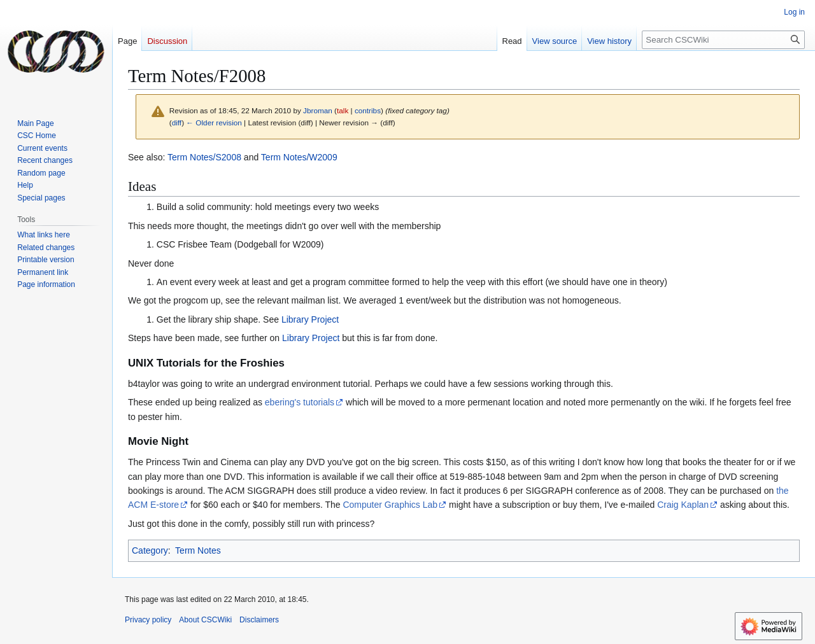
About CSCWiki (205, 620)
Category (150, 550)
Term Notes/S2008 (204, 157)
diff (177, 122)
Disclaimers (259, 620)
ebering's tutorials (300, 402)
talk (343, 110)
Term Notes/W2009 (299, 157)
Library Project (310, 319)
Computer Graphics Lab (390, 505)
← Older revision (214, 122)
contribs (368, 110)
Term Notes (198, 550)
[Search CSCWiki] (723, 40)
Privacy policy (148, 620)
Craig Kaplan (683, 505)
